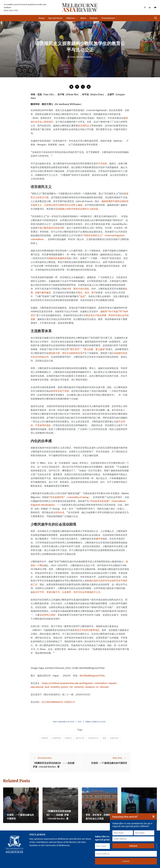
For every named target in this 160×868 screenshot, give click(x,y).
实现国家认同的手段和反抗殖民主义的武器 (77, 209)
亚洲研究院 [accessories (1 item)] (56, 738)
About (83, 18)
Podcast (94, 18)
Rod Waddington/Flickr (92, 676)
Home (42, 18)
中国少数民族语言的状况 (50, 228)
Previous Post (42, 758)
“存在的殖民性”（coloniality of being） (70, 497)
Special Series (55, 18)
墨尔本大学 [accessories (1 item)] (80, 738)
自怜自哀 (60, 512)
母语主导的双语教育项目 (87, 630)
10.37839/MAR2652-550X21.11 (58, 702)
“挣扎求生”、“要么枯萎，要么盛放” (87, 349)
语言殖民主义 (85, 126)
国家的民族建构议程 (59, 258)
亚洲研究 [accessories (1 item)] (45, 738)
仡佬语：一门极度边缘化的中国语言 (109, 763)
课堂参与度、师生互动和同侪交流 (65, 353)
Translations (108, 18)
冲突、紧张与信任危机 (78, 289)
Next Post (120, 758)
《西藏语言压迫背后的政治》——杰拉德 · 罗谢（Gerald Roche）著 (59, 815)
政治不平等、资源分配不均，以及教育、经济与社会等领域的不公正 (67, 592)
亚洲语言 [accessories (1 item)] (68, 738)
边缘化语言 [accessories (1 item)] (114, 738)
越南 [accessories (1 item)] (104, 738)
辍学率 (99, 539)
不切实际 (103, 163)
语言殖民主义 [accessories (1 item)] (93, 738)
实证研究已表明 (47, 615)
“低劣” (82, 296)
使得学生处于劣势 (60, 391)
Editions (70, 18)
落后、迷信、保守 (87, 293)
